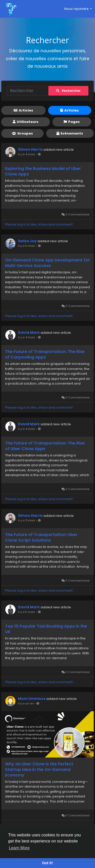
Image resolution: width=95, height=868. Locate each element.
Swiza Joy (27, 241)
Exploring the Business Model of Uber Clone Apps (43, 171)
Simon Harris (30, 149)
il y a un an (26, 703)
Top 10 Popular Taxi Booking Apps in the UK (46, 629)
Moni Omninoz (32, 699)
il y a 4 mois (26, 154)
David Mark (29, 332)
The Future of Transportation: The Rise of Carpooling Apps (45, 354)
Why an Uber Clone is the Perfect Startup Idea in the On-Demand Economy (39, 770)
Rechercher (68, 91)
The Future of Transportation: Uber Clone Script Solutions (41, 538)
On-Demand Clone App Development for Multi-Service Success (48, 263)
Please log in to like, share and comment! (39, 224)
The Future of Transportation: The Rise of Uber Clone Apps (45, 446)
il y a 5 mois (26, 246)
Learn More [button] (19, 848)
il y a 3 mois (26, 520)
